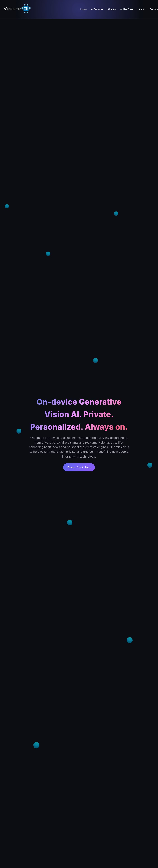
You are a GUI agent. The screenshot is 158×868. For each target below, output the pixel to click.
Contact (154, 9)
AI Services (97, 9)
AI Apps (112, 9)
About (142, 9)
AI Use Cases (127, 9)
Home (83, 9)
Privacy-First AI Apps (79, 467)
